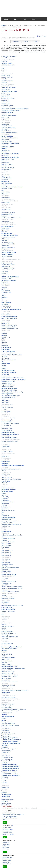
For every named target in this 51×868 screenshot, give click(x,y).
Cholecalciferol (5, 196)
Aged (3, 68)
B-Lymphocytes (6, 119)
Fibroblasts (4, 301)
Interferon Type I (6, 456)
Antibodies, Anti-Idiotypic (8, 84)
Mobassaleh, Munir (8, 857)
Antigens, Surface (6, 102)
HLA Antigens (6, 363)
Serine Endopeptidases (8, 706)
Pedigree (4, 625)
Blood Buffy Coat (6, 131)
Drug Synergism (6, 266)
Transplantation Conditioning (10, 766)
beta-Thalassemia (6, 803)
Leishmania (5, 499)
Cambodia (4, 161)
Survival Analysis (6, 729)
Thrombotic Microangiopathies (9, 749)
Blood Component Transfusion (9, 133)
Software (4, 718)
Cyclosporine (5, 230)
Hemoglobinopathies (7, 383)
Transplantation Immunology (10, 768)
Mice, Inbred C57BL (7, 554)
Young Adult (5, 801)
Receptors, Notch (6, 678)
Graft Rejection (6, 347)
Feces (3, 294)
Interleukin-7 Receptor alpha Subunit (11, 469)
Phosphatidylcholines (7, 631)
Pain (3, 615)
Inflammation (5, 448)
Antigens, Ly (5, 100)
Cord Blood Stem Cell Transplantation (11, 218)
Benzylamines (5, 124)
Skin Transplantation (8, 717)
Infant (3, 443)
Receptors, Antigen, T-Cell (9, 666)
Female (3, 296)
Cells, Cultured (5, 185)
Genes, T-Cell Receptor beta (9, 325)
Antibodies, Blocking (7, 86)
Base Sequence (6, 122)
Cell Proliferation (7, 178)
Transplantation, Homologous (11, 775)
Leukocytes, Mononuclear (8, 511)
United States (5, 786)
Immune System (6, 406)
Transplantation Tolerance (9, 770)
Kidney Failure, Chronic (8, 488)
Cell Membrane (5, 176)
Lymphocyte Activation (8, 518)
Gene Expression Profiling (9, 317)
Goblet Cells (5, 346)
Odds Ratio (4, 604)
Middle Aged (5, 566)
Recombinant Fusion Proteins (9, 682)
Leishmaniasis (5, 500)
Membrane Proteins (7, 545)
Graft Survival (6, 349)
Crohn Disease (5, 221)
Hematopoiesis (5, 376)
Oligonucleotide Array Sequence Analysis (12, 606)
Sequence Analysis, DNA (8, 704)
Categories (16, 42)
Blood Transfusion (7, 136)
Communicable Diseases (8, 213)
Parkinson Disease (6, 623)
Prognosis (4, 652)
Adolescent (4, 61)
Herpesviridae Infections (8, 385)
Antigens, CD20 (6, 97)
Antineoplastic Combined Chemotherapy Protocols (15, 109)
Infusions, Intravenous (7, 451)
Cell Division (5, 171)
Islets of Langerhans (7, 478)
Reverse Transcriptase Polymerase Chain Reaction (15, 690)
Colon (3, 211)
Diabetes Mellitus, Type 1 (8, 247)
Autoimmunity (5, 117)
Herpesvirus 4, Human (7, 387)
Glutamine (4, 342)
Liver (3, 512)
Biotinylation (5, 129)
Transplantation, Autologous (9, 772)
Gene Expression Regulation (9, 318)
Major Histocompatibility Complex (12, 535)
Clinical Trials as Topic (7, 204)
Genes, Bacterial (6, 320)
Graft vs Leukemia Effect (8, 353)
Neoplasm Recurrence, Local (9, 593)
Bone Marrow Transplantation (10, 143)
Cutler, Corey (6, 842)
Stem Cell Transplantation (8, 724)
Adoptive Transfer (7, 63)
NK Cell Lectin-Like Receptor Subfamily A (12, 587)
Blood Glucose (5, 134)
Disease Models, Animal (9, 253)
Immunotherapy (6, 436)
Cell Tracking (5, 182)
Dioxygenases (5, 249)
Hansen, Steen (7, 864)
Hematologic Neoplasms (9, 372)
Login (3, 25)
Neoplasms (4, 595)
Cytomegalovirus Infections (10, 235)
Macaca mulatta (6, 531)
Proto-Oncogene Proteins (8, 658)
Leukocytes (5, 509)
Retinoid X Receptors (7, 687)
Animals (4, 79)
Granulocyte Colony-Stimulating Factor (12, 355)
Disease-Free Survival (7, 256)
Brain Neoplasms (6, 145)
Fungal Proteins (6, 311)
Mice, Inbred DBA (6, 556)
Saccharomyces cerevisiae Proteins (11, 699)
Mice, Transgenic (6, 562)
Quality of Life (5, 659)
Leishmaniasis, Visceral (8, 502)
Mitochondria (5, 569)
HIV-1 (3, 362)
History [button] (34, 19)
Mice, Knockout (6, 559)
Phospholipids (5, 638)
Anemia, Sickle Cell (7, 77)
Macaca (4, 530)
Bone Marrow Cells (7, 141)
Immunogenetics (7, 422)
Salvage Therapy (6, 702)
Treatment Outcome (7, 779)
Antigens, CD (5, 93)
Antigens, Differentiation (8, 98)
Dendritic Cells (5, 246)
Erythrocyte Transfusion (9, 280)
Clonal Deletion (5, 206)
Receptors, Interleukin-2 (8, 673)
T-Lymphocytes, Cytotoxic (9, 738)
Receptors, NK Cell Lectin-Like (10, 675)
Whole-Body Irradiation (8, 800)
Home (6, 19)
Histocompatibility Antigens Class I (11, 396)
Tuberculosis (5, 784)
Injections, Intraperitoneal (8, 453)
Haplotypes (4, 369)
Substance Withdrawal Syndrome (10, 725)
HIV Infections (5, 358)
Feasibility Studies (6, 292)
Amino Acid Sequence (7, 74)
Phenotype (4, 630)
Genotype (4, 335)
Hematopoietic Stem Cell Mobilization (13, 378)
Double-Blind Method (7, 261)
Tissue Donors (5, 752)
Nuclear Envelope (6, 600)
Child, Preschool (6, 192)
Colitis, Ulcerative (6, 209)
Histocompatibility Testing (8, 397)
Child (3, 190)
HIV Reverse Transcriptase (9, 360)
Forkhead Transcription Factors (11, 310)
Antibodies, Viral (6, 90)
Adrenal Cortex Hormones (8, 65)
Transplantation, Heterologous (9, 774)
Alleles (3, 72)
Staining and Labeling (7, 722)
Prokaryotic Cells (7, 654)
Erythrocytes (5, 282)
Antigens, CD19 (6, 95)
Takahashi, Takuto (7, 833)
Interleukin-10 (5, 460)
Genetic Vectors (6, 332)
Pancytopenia (5, 618)
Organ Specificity (7, 607)
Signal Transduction (7, 707)
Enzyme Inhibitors (6, 275)
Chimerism (5, 194)
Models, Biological (6, 573)
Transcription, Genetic (7, 759)
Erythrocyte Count (6, 279)
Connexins (4, 216)
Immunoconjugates (7, 420)
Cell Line (4, 173)
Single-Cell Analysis (7, 713)
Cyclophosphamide (7, 226)
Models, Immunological (9, 575)
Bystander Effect (6, 150)
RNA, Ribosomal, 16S (7, 661)
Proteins (4, 656)
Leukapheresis (5, 504)
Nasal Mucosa (5, 590)
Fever (3, 299)
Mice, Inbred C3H (6, 552)
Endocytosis (5, 271)
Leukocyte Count (6, 507)
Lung (3, 514)
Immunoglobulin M (6, 427)
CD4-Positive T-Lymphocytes (10, 154)
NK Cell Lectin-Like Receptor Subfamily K (12, 588)
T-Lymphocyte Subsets (8, 734)
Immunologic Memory (7, 429)
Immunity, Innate (6, 415)
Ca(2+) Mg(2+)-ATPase (8, 159)
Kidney (3, 486)
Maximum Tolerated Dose (8, 538)
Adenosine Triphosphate (8, 60)
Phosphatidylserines (7, 635)
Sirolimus (4, 715)
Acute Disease (6, 58)
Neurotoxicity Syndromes (8, 599)
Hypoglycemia (5, 403)
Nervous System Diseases (8, 597)
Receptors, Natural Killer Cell (9, 677)
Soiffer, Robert (6, 846)
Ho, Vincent (6, 849)
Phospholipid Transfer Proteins (10, 637)
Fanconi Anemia (6, 291)
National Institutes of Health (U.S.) (10, 592)
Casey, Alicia (6, 862)
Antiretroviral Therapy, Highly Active (11, 110)
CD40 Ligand (5, 156)
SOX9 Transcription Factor (8, 696)
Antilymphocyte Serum (7, 105)
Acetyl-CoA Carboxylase (9, 56)
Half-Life (4, 365)
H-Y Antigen (5, 356)
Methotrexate (5, 547)
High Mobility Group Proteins (9, 390)
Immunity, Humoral (6, 413)
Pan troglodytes (6, 616)
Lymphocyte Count (6, 519)
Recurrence (5, 684)
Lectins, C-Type (6, 497)
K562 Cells (4, 483)
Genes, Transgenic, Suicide (9, 327)
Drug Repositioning (7, 263)
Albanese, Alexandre (8, 834)
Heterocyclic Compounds (9, 388)
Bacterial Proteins (6, 121)
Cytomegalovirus (7, 233)
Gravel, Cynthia (7, 859)
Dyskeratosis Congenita (8, 268)
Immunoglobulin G (6, 425)
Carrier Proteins (6, 163)
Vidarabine (4, 792)
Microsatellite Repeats (7, 564)
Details (36, 42)
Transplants (5, 777)
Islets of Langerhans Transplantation (11, 479)
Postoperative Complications (9, 649)
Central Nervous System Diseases (12, 187)
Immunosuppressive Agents (10, 434)
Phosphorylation (6, 640)
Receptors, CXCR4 (7, 670)
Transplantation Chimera (9, 764)
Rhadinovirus (6, 692)
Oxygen (4, 613)
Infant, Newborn (6, 445)
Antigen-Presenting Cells (9, 91)
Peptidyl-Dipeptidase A (7, 626)
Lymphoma (4, 528)
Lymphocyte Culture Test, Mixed (10, 521)
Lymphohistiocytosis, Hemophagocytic (12, 524)
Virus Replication (6, 798)
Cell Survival (5, 180)
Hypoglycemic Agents (7, 404)
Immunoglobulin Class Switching (10, 424)
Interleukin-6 (5, 467)
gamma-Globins (6, 805)
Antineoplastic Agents (7, 107)
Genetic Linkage (6, 330)
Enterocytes (5, 273)
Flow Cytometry (6, 303)
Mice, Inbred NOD (6, 557)
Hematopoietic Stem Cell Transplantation (14, 380)
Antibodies (4, 82)
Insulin (3, 455)
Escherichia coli (6, 286)
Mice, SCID (4, 561)
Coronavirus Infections (7, 219)
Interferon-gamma (6, 458)
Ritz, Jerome (6, 847)
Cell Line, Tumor (6, 174)
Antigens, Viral (5, 103)
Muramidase (5, 578)
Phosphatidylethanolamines (9, 633)
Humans (4, 399)
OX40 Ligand (5, 602)
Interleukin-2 (5, 464)
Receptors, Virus (6, 680)
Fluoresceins (5, 304)
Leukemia (4, 505)
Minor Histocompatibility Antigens (10, 568)
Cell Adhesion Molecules (8, 168)
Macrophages (5, 533)
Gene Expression (6, 315)
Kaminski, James (7, 831)
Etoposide (4, 287)
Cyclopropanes (5, 228)
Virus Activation (6, 794)
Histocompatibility (7, 394)
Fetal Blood (4, 297)
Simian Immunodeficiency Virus (11, 711)
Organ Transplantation (8, 609)
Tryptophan (4, 782)
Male (3, 537)
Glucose (4, 341)
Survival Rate (5, 730)
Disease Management (7, 251)
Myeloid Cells (5, 585)
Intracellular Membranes (8, 476)
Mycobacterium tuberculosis (9, 582)
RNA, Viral (4, 663)
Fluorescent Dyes (6, 306)
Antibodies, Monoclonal (9, 88)
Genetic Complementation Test (10, 329)
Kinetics (4, 493)
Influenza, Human (6, 450)
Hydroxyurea (5, 401)
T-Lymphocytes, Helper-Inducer (11, 740)
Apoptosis (4, 114)
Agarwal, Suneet (7, 861)
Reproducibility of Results (8, 685)
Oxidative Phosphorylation (8, 611)
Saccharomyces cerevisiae (9, 697)
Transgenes (5, 763)
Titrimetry (4, 754)
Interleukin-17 (6, 462)
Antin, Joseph (6, 844)
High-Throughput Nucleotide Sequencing (12, 392)
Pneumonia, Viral (6, 645)
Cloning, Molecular (6, 208)
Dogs (3, 258)
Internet (3, 471)
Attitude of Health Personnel (9, 116)
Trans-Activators (6, 756)
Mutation (4, 580)
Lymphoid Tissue (6, 526)
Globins (3, 339)
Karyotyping (5, 484)
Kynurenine (4, 495)
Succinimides (5, 727)
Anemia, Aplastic (6, 75)
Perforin (4, 628)
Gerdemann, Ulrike (8, 829)
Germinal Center (6, 337)
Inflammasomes (6, 446)
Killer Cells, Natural (7, 492)
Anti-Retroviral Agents (7, 81)
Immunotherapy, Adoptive (9, 438)
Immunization (5, 416)
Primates (4, 651)
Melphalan (4, 540)
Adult (3, 67)
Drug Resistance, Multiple (8, 265)
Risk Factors (5, 694)
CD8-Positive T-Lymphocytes (10, 157)
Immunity (4, 410)
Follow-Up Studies (6, 308)
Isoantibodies (6, 481)
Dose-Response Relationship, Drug (11, 260)
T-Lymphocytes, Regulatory (10, 742)
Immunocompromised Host (9, 418)
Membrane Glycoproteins (8, 542)
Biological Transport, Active (9, 128)
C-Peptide (4, 152)
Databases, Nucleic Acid (8, 244)
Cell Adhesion (5, 166)
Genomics (4, 334)
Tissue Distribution (6, 751)
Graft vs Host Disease (8, 351)
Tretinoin (4, 781)
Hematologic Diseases (8, 370)
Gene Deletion (5, 313)
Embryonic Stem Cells (7, 270)
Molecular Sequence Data (8, 577)
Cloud (6, 42)
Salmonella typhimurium (8, 701)
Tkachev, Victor (7, 828)
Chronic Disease (6, 202)
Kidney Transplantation (9, 490)
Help (24, 19)
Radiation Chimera (6, 664)
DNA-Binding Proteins (7, 242)
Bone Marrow (5, 140)
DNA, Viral (4, 240)
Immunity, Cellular (6, 411)
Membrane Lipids (6, 544)
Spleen (4, 720)
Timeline (26, 42)
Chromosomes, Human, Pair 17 (10, 201)
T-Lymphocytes (6, 736)
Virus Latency (6, 796)
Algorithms (4, 70)
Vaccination (4, 789)
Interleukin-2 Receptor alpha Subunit (13, 466)
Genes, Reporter (6, 324)
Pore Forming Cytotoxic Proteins (11, 647)
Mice (3, 549)
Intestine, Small (6, 474)
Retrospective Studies (7, 689)
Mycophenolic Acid (6, 583)
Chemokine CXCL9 (7, 189)
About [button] (15, 19)
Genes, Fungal (5, 322)
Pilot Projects (5, 642)
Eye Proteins (5, 289)
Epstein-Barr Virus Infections (10, 277)
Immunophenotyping (8, 432)
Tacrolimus (5, 745)
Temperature (5, 747)
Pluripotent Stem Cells (7, 643)
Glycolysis (4, 344)
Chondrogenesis (6, 197)
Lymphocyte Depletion (7, 523)
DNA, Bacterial (5, 239)
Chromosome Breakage (8, 199)
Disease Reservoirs (7, 254)
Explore (5, 822)
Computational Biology (7, 214)
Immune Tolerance (7, 408)
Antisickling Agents (7, 112)
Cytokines (4, 232)
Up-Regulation (5, 787)
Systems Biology (6, 732)
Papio (3, 621)
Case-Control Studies (7, 164)
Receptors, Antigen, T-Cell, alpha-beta (13, 668)
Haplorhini (4, 367)
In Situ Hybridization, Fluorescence (11, 439)
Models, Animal (6, 571)
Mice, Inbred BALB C (7, 551)
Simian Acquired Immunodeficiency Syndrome (14, 709)
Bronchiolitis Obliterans (8, 147)
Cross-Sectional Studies (8, 223)
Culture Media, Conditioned (9, 225)
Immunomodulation (7, 430)
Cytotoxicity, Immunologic (8, 237)
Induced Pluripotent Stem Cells (10, 441)
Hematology (5, 374)
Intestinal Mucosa (6, 472)
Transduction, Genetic (7, 761)
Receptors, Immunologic (8, 672)
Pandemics (4, 620)
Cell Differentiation (6, 169)
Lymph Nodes (5, 516)
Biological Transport (7, 126)
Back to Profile (41, 36)
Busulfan (4, 148)
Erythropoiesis (5, 284)
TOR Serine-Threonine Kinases (11, 744)
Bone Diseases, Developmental (10, 138)
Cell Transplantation (7, 183)
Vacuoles (4, 791)
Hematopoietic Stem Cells (8, 382)
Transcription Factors (7, 757)
